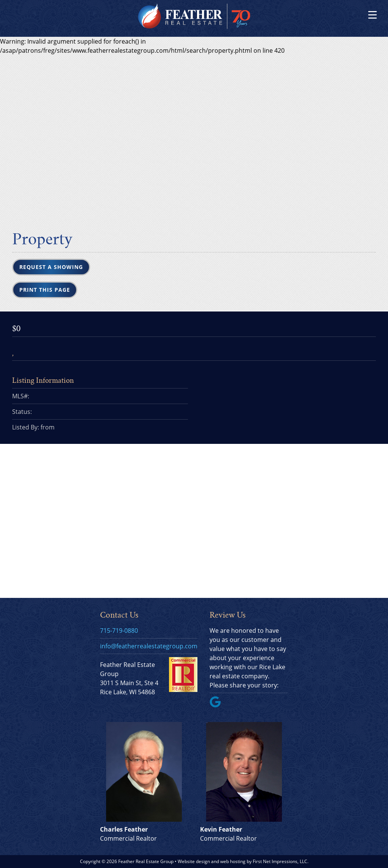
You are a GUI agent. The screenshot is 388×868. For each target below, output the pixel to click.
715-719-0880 (119, 631)
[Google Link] (218, 705)
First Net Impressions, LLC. (281, 861)
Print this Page (45, 290)
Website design (194, 861)
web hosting (233, 861)
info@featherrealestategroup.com (149, 646)
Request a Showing (51, 267)
